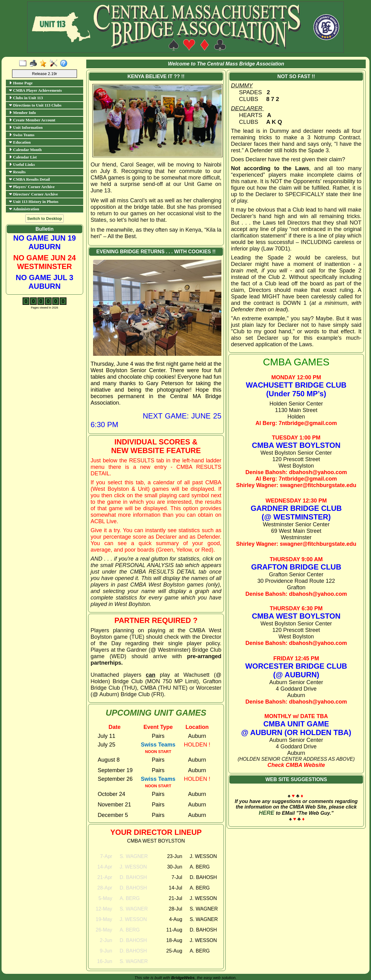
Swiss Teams (22, 135)
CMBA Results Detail (29, 179)
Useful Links (22, 164)
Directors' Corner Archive (33, 194)
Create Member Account (32, 120)
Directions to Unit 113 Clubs (35, 105)
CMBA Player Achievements (35, 90)
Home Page (21, 83)
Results (17, 172)
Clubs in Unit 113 (26, 98)
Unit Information (26, 127)
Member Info (22, 113)
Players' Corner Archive (32, 187)
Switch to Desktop (45, 219)
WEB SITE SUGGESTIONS (296, 779)
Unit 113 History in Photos (34, 202)
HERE (267, 813)
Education (20, 142)
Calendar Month (25, 150)
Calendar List (23, 157)
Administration (24, 209)
